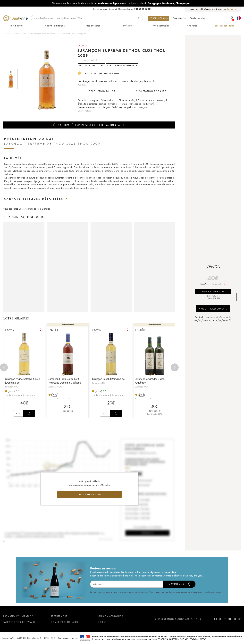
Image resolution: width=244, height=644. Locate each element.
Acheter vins (16, 33)
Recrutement (59, 616)
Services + (128, 26)
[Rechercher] (87, 18)
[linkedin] (235, 619)
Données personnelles (68, 638)
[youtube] (230, 619)
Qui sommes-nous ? (111, 616)
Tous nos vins (18, 26)
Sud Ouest (27, 33)
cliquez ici (112, 9)
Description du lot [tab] (102, 91)
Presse (102, 622)
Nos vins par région (56, 26)
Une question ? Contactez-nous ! (179, 619)
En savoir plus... (84, 111)
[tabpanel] (126, 106)
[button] (45, 79)
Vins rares (192, 26)
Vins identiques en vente (213, 309)
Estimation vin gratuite (18, 616)
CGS (46, 638)
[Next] (175, 367)
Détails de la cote (89, 494)
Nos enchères (95, 26)
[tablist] (126, 91)
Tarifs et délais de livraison (21, 622)
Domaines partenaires (65, 622)
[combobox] (232, 9)
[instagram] (225, 619)
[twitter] (220, 619)
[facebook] (215, 619)
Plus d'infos (82, 85)
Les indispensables (224, 26)
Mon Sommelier (161, 26)
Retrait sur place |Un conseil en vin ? (122, 9)
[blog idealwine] (240, 619)
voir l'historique (213, 292)
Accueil (6, 33)
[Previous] (4, 367)
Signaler (46, 209)
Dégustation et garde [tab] (151, 91)
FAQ (53, 638)
